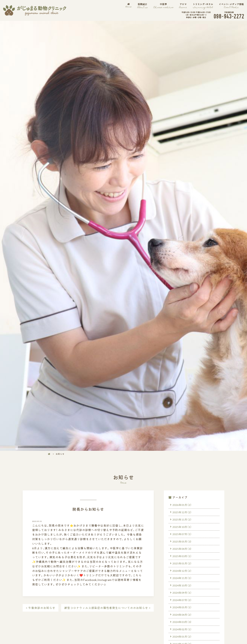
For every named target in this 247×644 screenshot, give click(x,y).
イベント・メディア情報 (231, 6)
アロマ (183, 6)
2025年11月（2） (182, 519)
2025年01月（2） (182, 563)
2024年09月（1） (182, 593)
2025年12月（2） (182, 512)
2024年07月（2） (182, 600)
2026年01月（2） (182, 505)
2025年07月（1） (182, 534)
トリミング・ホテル (203, 6)
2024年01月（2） (182, 637)
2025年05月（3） (182, 541)
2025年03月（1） (182, 556)
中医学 (163, 6)
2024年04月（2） (182, 615)
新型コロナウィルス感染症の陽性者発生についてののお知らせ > (107, 608)
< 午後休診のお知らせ (41, 608)
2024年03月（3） (182, 622)
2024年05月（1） (182, 607)
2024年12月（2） (182, 571)
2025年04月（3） (182, 549)
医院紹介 (142, 6)
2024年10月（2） (182, 585)
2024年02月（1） (182, 629)
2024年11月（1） (182, 578)
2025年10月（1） (182, 527)
